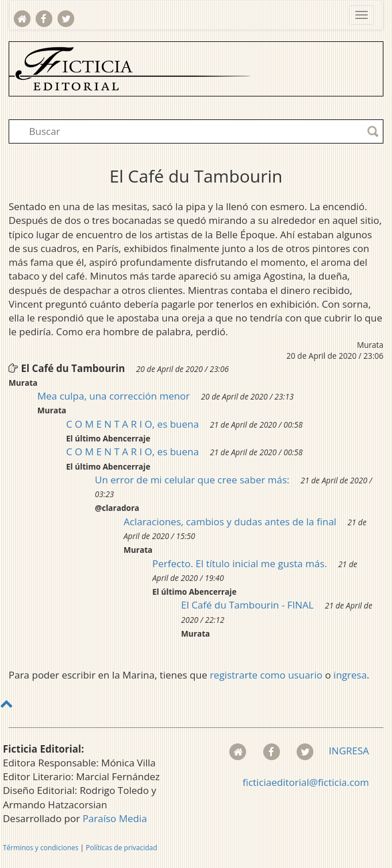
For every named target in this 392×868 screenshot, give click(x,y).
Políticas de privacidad (121, 848)
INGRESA (349, 751)
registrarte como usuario (266, 675)
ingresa (350, 675)
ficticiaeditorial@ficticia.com (306, 782)
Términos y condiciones (41, 848)
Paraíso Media (115, 818)
